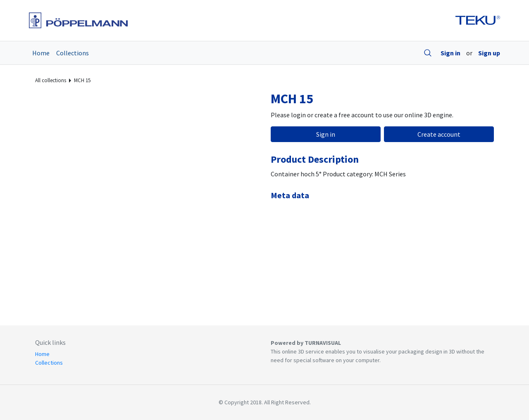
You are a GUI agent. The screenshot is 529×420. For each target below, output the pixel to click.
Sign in (450, 53)
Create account (439, 134)
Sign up (489, 53)
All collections (51, 80)
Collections (73, 53)
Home (41, 53)
